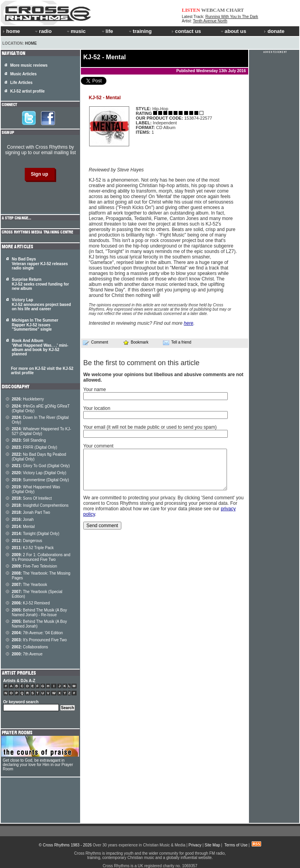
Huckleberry (28, 399)
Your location (97, 408)
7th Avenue (27, 654)
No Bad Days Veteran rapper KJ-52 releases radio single (40, 264)
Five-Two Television (34, 566)
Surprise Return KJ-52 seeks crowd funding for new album (40, 284)
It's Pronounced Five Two (39, 640)
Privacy (195, 845)
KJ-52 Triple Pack (33, 548)
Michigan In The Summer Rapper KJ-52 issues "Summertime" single (35, 325)
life (107, 31)
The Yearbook (29, 585)
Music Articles (23, 74)
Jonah (23, 520)
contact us (186, 31)
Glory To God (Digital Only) (41, 466)
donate (274, 31)
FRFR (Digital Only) (35, 447)
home (11, 31)
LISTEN (191, 10)
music (76, 31)
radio (43, 31)
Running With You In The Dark (232, 17)
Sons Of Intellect (32, 498)
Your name (95, 389)
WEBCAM (213, 10)
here (188, 323)
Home (31, 43)
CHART (235, 10)
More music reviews (29, 65)
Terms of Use (236, 845)
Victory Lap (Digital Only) (39, 473)
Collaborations (30, 647)
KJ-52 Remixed (31, 603)
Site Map (212, 845)
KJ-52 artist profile (27, 91)
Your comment (98, 446)
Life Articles (21, 83)
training (140, 31)
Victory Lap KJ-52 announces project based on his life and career (41, 304)
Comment (95, 342)
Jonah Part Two (31, 512)
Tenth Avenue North (210, 21)
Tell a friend (177, 342)
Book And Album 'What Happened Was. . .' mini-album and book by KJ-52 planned (40, 347)
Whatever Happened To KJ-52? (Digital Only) (41, 431)
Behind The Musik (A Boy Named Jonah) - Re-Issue (39, 612)
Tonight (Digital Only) (36, 534)
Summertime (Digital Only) (40, 480)
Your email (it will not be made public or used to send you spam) (150, 427)
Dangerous (27, 541)
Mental (23, 527)
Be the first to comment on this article (141, 363)
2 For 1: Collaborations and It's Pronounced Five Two (41, 557)
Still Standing (29, 440)
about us (233, 31)
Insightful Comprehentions (40, 505)
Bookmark (136, 342)
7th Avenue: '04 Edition (37, 633)
